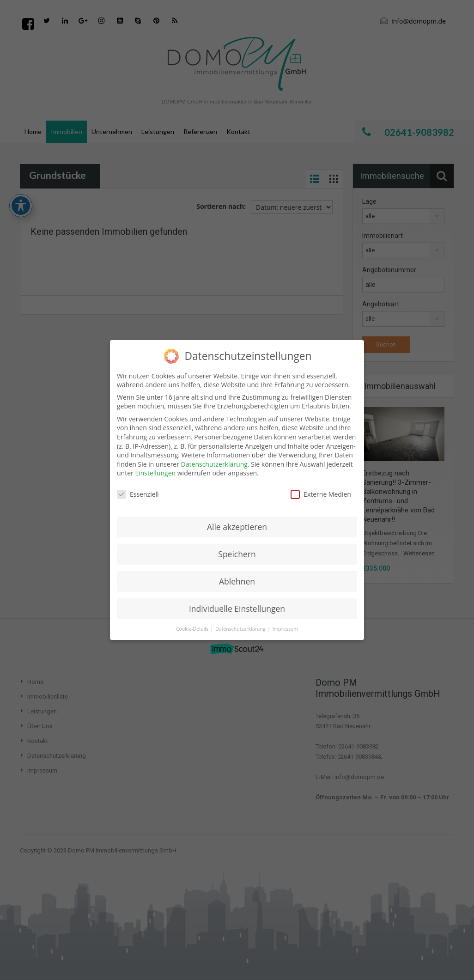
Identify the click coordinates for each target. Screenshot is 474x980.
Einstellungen (155, 473)
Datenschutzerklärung (214, 464)
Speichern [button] (237, 554)
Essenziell (138, 494)
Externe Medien (321, 494)
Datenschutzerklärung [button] (241, 629)
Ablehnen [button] (237, 581)
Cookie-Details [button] (193, 629)
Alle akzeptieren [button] (237, 527)
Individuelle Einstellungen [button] (237, 609)
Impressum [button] (285, 629)
